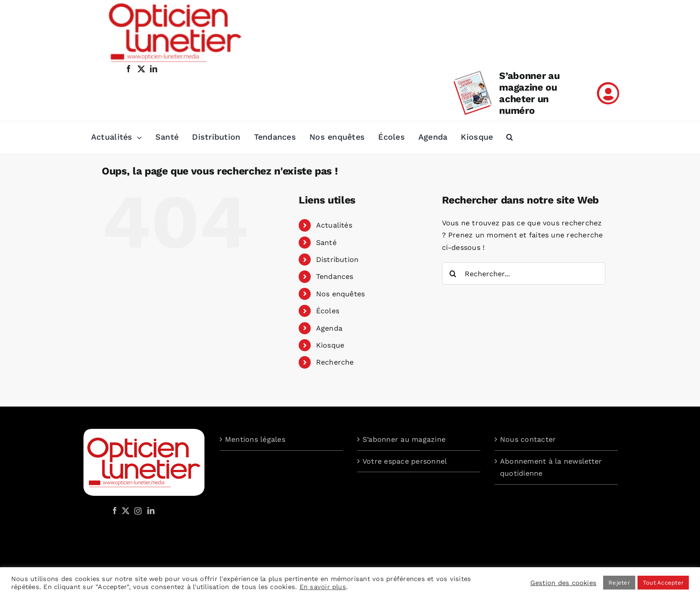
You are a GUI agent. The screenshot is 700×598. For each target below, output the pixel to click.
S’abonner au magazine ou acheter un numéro (529, 93)
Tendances (335, 276)
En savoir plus (323, 587)
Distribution (337, 260)
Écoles (328, 311)
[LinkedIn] (151, 511)
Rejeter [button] (619, 583)
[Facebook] (115, 511)
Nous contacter (528, 439)
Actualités (334, 225)
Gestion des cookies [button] (564, 583)
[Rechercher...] (524, 274)
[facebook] (129, 69)
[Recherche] (453, 274)
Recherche (335, 362)
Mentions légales (255, 439)
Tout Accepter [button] (663, 583)
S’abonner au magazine (404, 439)
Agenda (329, 328)
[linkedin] (154, 69)
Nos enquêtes (341, 294)
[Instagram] (137, 511)
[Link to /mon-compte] (608, 93)
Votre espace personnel (405, 461)
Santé (326, 243)
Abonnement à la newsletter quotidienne (551, 467)
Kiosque (330, 345)
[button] (510, 137)
